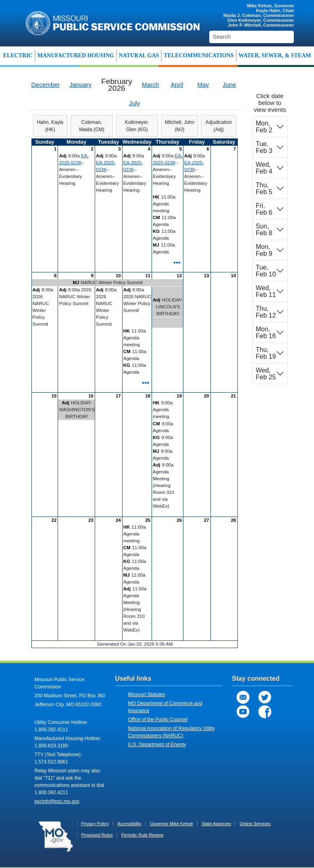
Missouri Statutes (147, 694)
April (177, 85)
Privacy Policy (95, 824)
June (229, 85)
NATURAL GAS (139, 55)
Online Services (255, 824)
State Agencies (216, 824)
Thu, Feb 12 (266, 312)
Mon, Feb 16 (266, 333)
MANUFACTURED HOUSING (76, 55)
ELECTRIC (18, 55)
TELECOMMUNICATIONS (199, 55)
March (151, 85)
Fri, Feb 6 (264, 209)
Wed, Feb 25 (266, 374)
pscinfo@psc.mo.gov (57, 801)
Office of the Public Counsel (158, 719)
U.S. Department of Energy (157, 745)
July (134, 103)
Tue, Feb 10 (266, 271)
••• (177, 262)
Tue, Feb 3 (264, 147)
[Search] (252, 37)
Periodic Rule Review (142, 835)
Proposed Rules (97, 835)
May (203, 85)
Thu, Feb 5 (264, 188)
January (80, 85)
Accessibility (129, 824)
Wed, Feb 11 (266, 291)
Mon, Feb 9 (264, 250)
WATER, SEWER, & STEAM (275, 55)
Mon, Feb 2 (264, 127)
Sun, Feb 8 (264, 230)
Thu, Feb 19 (266, 353)
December (46, 85)
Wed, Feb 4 (264, 168)
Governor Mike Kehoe (172, 824)
